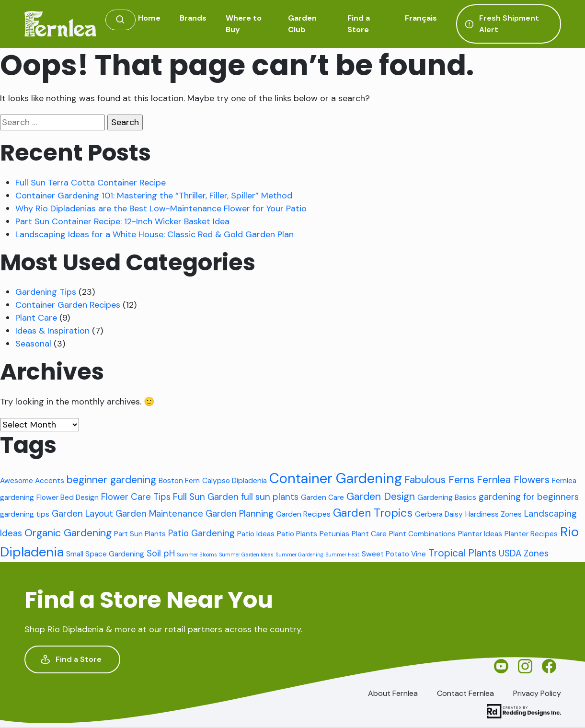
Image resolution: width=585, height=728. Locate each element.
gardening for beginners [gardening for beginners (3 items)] (529, 497)
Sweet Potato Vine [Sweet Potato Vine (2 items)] (394, 554)
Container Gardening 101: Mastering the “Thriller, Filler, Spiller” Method (154, 196)
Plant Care (36, 318)
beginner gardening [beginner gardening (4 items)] (111, 480)
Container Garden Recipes (68, 305)
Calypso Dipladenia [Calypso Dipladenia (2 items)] (235, 481)
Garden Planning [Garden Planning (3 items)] (240, 514)
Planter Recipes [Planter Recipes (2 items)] (531, 534)
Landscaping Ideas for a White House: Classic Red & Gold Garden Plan (155, 234)
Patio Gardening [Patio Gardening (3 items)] (201, 533)
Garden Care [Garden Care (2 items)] (322, 497)
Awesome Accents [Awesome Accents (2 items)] (32, 481)
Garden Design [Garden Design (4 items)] (381, 497)
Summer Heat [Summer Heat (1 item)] (343, 555)
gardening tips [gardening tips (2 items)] (25, 514)
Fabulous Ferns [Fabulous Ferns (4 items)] (439, 480)
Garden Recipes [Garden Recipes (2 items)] (303, 514)
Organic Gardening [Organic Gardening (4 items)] (68, 533)
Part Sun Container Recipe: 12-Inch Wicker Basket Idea (122, 221)
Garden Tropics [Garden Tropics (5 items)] (373, 513)
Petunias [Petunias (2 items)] (334, 534)
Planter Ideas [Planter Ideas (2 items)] (480, 534)
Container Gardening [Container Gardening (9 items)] (336, 478)
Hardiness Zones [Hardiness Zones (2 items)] (493, 514)
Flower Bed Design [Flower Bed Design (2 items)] (68, 497)
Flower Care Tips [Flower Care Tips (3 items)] (136, 497)
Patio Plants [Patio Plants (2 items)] (297, 534)
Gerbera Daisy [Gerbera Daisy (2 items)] (439, 514)
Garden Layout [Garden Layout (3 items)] (82, 514)
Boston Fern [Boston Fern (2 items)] (179, 481)
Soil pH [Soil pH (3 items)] (161, 553)
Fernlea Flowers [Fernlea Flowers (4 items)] (513, 480)
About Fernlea (393, 693)
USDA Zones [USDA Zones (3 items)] (524, 553)
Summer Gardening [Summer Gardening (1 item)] (300, 555)
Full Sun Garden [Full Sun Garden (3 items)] (206, 497)
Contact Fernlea (465, 693)
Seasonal (33, 344)
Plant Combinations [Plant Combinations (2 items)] (422, 534)
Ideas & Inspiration (52, 331)
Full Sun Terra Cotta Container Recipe (91, 183)
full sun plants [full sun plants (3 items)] (270, 497)
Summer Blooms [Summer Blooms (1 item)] (197, 555)
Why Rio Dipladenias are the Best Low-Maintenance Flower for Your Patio (161, 208)
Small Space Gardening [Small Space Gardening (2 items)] (105, 554)
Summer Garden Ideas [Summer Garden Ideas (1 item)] (247, 555)
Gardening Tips (46, 292)
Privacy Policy (537, 693)
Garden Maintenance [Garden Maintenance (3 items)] (159, 514)
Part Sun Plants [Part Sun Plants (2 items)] (140, 534)
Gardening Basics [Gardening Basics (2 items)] (447, 497)
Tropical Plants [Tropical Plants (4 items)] (462, 553)
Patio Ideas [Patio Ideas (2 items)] (256, 534)
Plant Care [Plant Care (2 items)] (369, 534)
